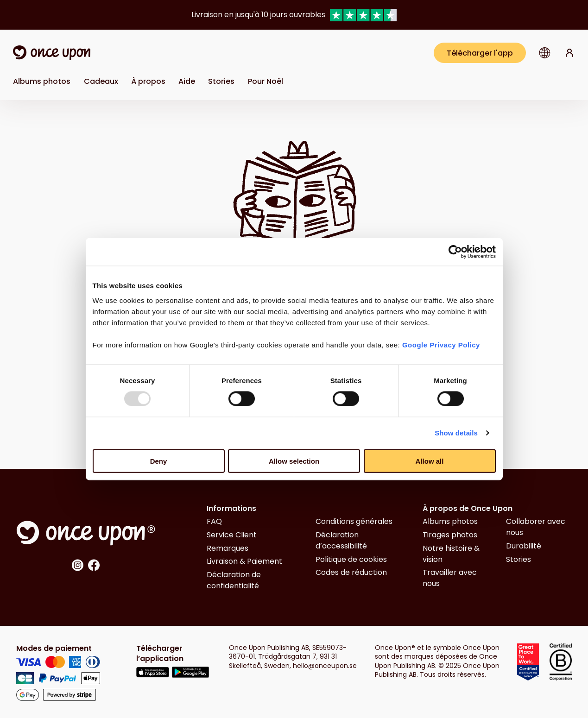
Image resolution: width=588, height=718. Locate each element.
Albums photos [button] (42, 81)
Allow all (430, 461)
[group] (294, 15)
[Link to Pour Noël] (266, 81)
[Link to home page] (52, 53)
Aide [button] (187, 81)
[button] (545, 53)
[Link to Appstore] (153, 674)
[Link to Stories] (221, 81)
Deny (159, 461)
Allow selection (294, 461)
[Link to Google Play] (190, 674)
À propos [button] (148, 81)
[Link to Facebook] (94, 567)
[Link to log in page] (569, 53)
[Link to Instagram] (77, 567)
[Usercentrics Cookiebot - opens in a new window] (455, 252)
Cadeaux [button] (101, 81)
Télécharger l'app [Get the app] (480, 53)
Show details (456, 433)
